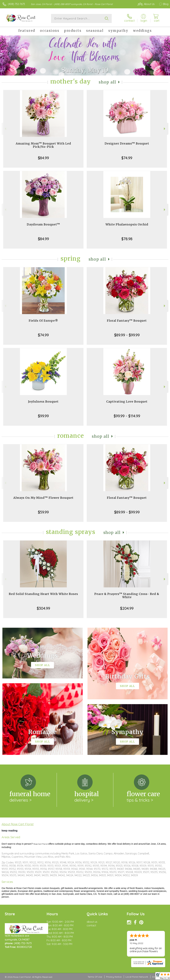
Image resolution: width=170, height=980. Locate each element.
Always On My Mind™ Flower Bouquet (43, 498)
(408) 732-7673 (16, 4)
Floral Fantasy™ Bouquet (127, 321)
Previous (5, 129)
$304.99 (43, 608)
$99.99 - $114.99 (127, 416)
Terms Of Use (95, 977)
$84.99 (43, 158)
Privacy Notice (114, 977)
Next (165, 129)
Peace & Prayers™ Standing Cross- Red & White (127, 595)
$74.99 (127, 158)
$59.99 (43, 512)
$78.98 (127, 239)
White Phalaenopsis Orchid (127, 224)
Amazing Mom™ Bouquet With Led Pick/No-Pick (43, 145)
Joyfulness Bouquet (43, 402)
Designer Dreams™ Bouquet (127, 143)
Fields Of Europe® (43, 321)
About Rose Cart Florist (18, 824)
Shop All (107, 82)
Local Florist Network (137, 977)
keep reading (10, 831)
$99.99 (43, 416)
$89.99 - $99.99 (127, 335)
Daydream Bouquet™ (43, 224)
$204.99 (127, 608)
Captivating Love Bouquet (127, 402)
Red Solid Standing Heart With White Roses (43, 594)
